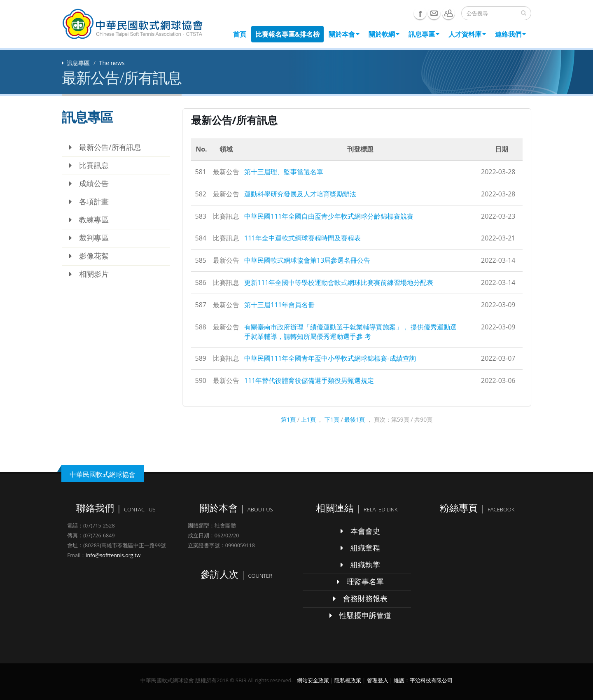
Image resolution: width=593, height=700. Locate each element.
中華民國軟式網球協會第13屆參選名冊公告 (307, 260)
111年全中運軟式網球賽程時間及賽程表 (302, 238)
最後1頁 (355, 419)
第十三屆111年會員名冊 (279, 305)
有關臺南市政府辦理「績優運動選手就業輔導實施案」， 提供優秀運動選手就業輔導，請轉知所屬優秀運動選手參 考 (350, 332)
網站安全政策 (313, 680)
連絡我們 (510, 34)
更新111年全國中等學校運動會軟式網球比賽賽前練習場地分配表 (339, 282)
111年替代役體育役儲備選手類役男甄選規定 (309, 380)
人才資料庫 (467, 34)
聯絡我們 (448, 13)
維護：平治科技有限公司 (423, 680)
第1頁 (288, 419)
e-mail (434, 13)
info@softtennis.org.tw (113, 555)
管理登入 (378, 680)
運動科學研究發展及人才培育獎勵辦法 (300, 194)
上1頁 (308, 419)
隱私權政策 (348, 680)
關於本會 (344, 34)
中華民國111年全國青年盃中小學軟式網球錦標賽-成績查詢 (330, 358)
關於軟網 (384, 34)
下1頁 (332, 419)
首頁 (240, 34)
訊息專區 (424, 34)
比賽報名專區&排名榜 (287, 34)
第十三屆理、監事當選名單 (284, 172)
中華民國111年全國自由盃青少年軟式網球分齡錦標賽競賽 (329, 216)
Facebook (420, 13)
